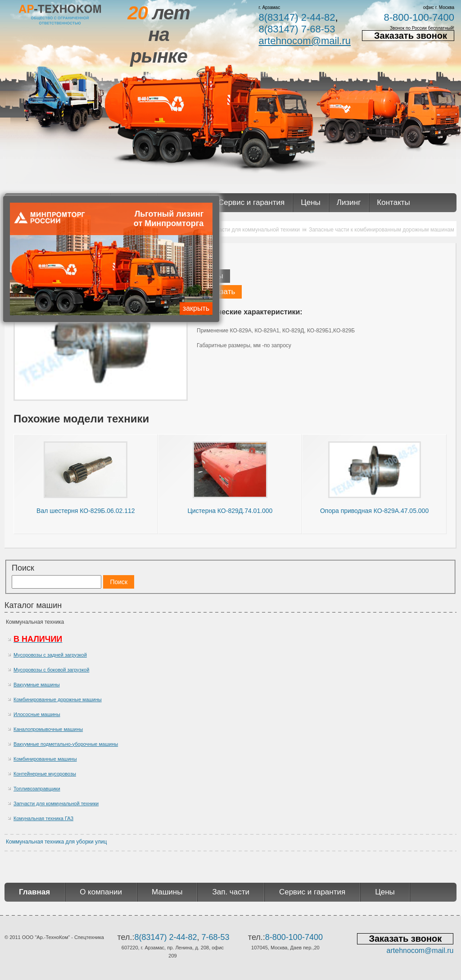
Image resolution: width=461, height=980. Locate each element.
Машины (167, 892)
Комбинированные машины (45, 759)
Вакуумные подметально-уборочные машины (66, 744)
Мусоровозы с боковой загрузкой (51, 670)
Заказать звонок (411, 36)
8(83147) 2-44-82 (297, 17)
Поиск (23, 568)
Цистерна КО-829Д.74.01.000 (230, 511)
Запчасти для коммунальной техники (56, 803)
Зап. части (230, 892)
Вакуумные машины (37, 685)
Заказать (219, 292)
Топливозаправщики (37, 789)
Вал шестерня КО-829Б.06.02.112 (86, 511)
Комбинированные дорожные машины (58, 699)
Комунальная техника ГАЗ (43, 818)
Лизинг (349, 202)
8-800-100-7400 (419, 17)
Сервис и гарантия (251, 202)
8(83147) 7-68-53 (297, 29)
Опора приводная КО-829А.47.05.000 (374, 511)
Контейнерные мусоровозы (45, 774)
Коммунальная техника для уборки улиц (56, 842)
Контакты (393, 202)
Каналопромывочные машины (48, 729)
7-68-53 (216, 937)
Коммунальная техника (35, 622)
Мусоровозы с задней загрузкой (50, 655)
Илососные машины (37, 714)
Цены (311, 202)
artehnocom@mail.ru (305, 41)
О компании (101, 892)
